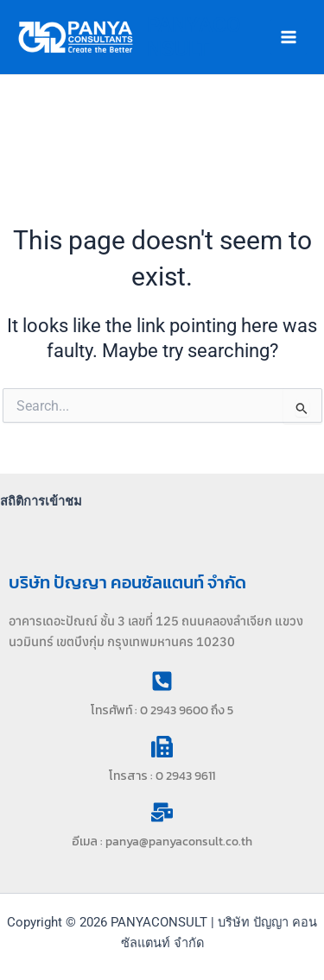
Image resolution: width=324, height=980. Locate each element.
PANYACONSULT (194, 37)
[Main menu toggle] (289, 37)
